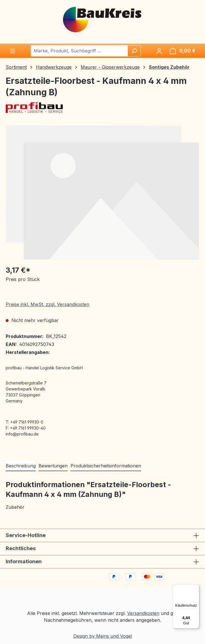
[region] (102, 192)
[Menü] (13, 51)
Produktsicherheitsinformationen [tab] (106, 466)
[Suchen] (134, 51)
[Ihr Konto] (159, 51)
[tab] (21, 466)
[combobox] (79, 51)
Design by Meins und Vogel (103, 636)
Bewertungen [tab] (53, 466)
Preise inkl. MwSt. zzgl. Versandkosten (47, 304)
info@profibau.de (22, 434)
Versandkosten (143, 613)
